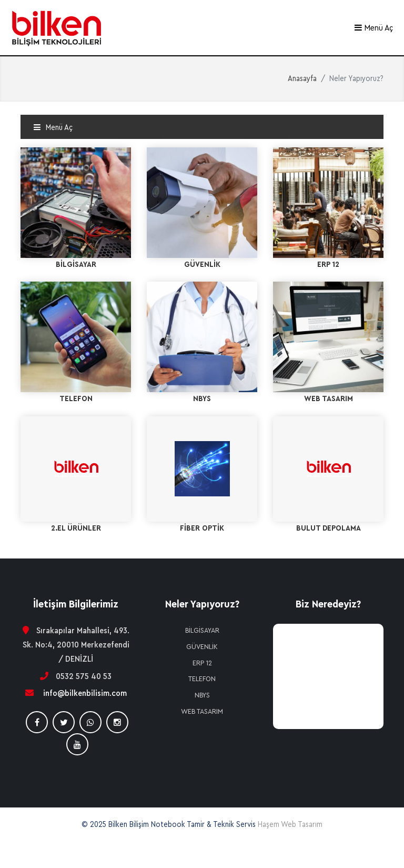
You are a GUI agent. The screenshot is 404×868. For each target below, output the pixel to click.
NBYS (202, 695)
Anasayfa (302, 79)
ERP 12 (202, 663)
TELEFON (202, 679)
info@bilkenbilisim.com (85, 693)
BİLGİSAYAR (202, 631)
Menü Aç (373, 28)
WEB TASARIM (202, 712)
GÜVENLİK (202, 647)
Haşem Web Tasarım (290, 825)
